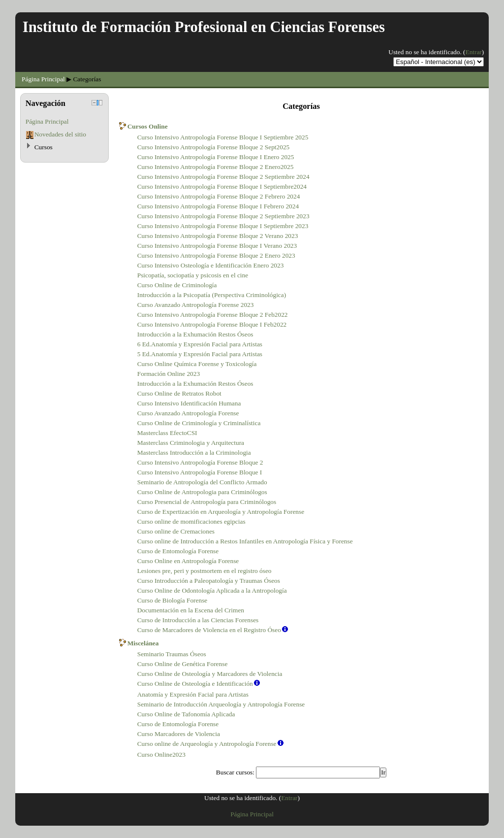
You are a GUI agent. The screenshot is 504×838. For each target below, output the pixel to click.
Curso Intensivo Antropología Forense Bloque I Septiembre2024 (222, 186)
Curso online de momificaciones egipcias (191, 521)
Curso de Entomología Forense (178, 551)
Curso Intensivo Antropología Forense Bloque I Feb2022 (212, 324)
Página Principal (43, 79)
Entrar (474, 52)
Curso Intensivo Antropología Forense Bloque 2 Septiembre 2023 (223, 216)
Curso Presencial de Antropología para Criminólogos (207, 502)
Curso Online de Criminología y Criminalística (199, 423)
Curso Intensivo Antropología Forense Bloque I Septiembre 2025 (223, 137)
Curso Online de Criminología (177, 285)
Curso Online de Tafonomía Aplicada (186, 714)
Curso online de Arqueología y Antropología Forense (207, 744)
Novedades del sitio (60, 134)
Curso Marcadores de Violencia (179, 734)
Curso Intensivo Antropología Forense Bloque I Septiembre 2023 (223, 226)
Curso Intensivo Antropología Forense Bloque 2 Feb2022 (213, 315)
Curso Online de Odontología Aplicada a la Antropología (212, 590)
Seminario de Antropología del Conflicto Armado (202, 482)
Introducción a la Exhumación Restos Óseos (195, 334)
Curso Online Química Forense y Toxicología (197, 364)
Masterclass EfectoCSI (167, 433)
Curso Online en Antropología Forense (188, 561)
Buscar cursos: (236, 772)
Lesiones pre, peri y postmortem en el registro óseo (205, 571)
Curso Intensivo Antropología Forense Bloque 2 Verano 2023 (218, 236)
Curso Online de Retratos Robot (179, 393)
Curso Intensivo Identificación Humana (189, 403)
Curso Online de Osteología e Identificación (195, 684)
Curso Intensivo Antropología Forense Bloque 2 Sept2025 (214, 147)
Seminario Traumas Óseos (172, 654)
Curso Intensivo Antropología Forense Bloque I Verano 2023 (217, 246)
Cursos (44, 147)
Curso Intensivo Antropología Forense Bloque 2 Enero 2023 (216, 255)
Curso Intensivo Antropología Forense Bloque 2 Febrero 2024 (219, 196)
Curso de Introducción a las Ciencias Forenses (198, 620)
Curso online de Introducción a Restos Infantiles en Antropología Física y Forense (245, 541)
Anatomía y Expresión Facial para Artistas (193, 694)
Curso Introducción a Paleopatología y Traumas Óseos (209, 581)
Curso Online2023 (161, 754)
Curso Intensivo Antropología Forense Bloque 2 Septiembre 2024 (223, 177)
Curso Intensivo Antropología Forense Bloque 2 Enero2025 (216, 167)
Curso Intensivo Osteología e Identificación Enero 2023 (211, 265)
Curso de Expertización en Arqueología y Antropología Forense (221, 512)
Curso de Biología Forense (173, 600)
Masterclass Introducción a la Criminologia (194, 453)
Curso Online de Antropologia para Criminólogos (202, 492)
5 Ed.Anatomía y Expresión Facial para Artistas (200, 354)
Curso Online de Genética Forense (183, 664)
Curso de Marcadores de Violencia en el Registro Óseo (209, 630)
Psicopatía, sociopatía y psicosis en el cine (193, 275)
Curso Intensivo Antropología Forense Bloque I (200, 472)
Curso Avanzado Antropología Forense (188, 413)
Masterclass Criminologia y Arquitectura (191, 443)
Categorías (87, 79)
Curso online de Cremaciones (176, 531)
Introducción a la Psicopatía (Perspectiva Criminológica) (212, 295)
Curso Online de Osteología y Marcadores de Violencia (210, 674)
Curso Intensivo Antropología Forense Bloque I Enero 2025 (216, 157)
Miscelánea (143, 643)
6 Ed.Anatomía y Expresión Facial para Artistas (200, 344)
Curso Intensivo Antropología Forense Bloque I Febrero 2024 (218, 206)
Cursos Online (148, 126)
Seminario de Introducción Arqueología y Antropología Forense (221, 704)
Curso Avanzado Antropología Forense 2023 (196, 305)
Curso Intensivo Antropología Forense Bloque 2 (200, 462)
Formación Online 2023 (169, 374)
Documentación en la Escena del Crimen (191, 610)
